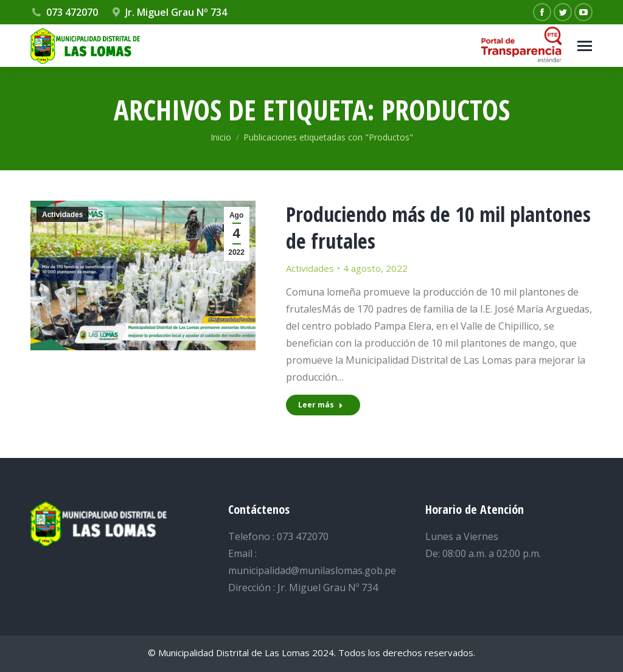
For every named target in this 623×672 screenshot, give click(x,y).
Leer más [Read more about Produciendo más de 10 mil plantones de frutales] (321, 405)
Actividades (62, 215)
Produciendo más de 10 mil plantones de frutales (438, 227)
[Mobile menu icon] (585, 46)
